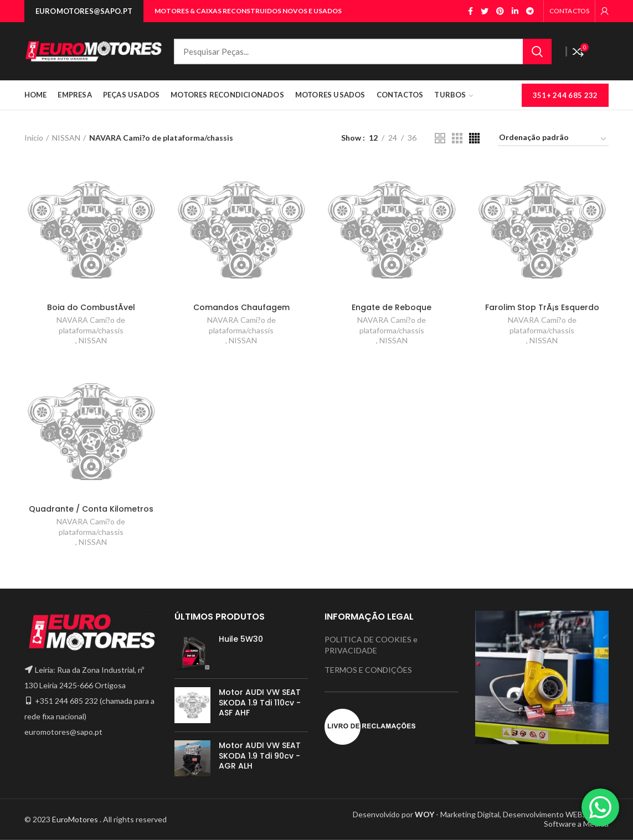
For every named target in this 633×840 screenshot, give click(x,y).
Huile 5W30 (241, 639)
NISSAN (66, 138)
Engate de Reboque (392, 307)
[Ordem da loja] (553, 139)
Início (34, 138)
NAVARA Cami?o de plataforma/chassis (91, 325)
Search (537, 51)
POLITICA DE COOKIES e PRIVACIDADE (371, 645)
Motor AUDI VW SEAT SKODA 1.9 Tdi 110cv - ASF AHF (260, 702)
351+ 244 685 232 (565, 95)
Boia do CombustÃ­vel (91, 307)
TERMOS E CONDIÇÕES (368, 670)
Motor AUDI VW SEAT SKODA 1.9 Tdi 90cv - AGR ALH (260, 756)
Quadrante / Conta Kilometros (91, 509)
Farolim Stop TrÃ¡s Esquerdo (542, 307)
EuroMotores (76, 819)
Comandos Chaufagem (241, 307)
